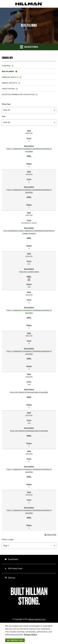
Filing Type (6, 104)
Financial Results (10, 77)
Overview (6, 66)
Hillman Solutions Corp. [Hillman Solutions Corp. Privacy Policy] (37, 619)
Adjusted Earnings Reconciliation (18, 94)
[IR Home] (29, 4)
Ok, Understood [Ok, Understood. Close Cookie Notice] (15, 640)
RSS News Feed (13, 569)
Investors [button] (29, 47)
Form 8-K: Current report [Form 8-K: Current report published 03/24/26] (29, 272)
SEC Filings (8, 71)
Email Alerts (11, 559)
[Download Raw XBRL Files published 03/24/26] (29, 279)
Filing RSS (50, 535)
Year (4, 116)
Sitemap (10, 578)
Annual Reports (9, 83)
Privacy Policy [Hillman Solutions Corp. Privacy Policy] (31, 635)
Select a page (8, 539)
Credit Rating (8, 89)
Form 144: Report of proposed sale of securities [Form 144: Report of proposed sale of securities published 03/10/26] (29, 392)
